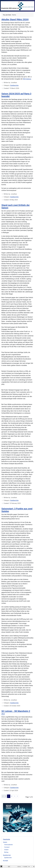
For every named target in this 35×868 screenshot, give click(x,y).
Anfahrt (6, 850)
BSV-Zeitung (27, 79)
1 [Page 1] (9, 796)
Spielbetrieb (7, 855)
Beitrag (6, 852)
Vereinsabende (8, 845)
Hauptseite (7, 839)
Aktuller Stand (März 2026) (15, 19)
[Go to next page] (15, 796)
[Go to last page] (17, 796)
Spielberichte (8, 858)
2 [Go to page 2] (12, 796)
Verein (5, 842)
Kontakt (5, 861)
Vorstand (7, 847)
